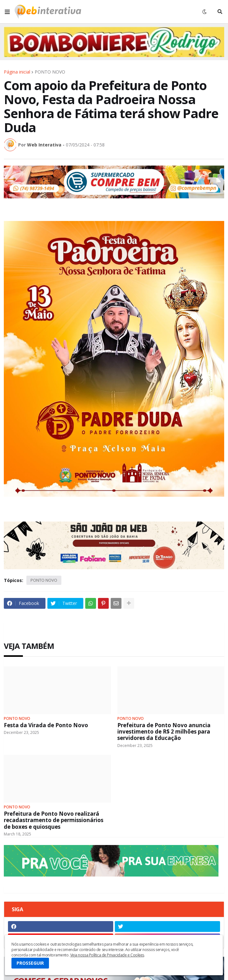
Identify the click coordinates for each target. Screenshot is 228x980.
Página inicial (17, 72)
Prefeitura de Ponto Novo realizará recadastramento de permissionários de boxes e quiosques (54, 820)
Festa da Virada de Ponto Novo (46, 725)
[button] (7, 12)
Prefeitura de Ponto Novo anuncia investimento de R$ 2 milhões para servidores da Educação (164, 732)
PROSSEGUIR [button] (30, 963)
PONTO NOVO (50, 72)
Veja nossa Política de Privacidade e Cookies (107, 955)
